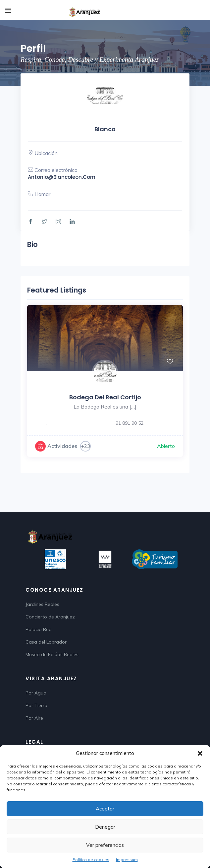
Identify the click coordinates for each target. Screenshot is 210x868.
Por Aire (34, 718)
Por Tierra (36, 705)
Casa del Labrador (46, 642)
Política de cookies (91, 860)
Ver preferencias (105, 845)
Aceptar (105, 809)
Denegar (105, 827)
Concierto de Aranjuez (50, 617)
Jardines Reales (42, 604)
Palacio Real (39, 629)
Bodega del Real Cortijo (105, 397)
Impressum (127, 860)
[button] (200, 753)
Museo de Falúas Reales (52, 654)
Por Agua (36, 693)
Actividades (62, 446)
